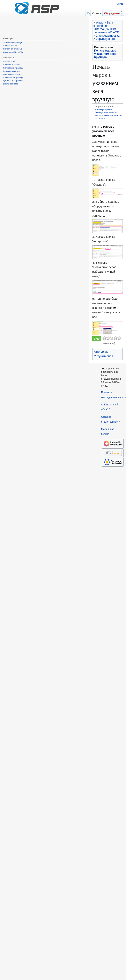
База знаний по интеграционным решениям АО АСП (106, 27)
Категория (100, 352)
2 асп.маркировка (108, 36)
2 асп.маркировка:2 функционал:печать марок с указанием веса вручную (108, 112)
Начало (99, 23)
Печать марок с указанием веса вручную (105, 54)
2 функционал (105, 39)
